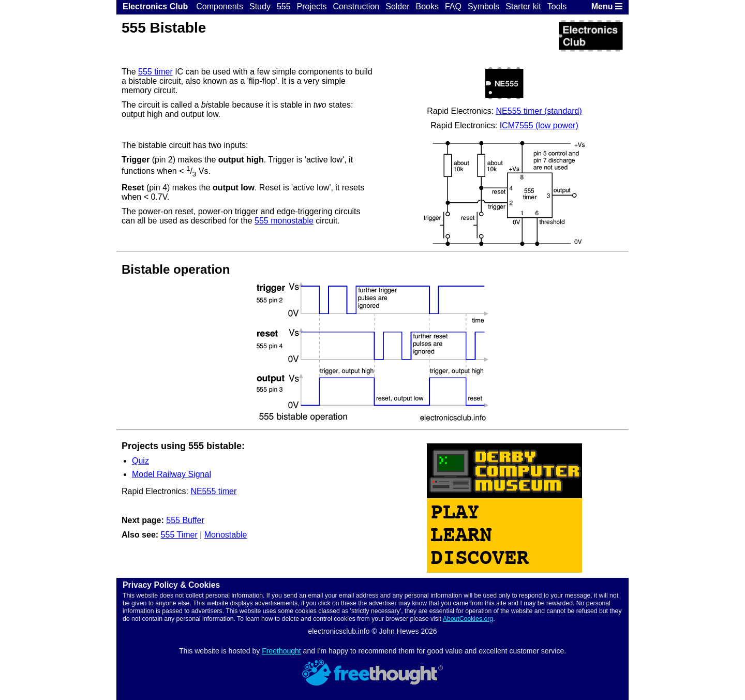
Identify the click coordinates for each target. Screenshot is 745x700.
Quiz (140, 461)
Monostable (226, 535)
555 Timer (179, 535)
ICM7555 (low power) (539, 125)
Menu (607, 6)
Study (260, 6)
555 (284, 6)
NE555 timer (213, 491)
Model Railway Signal (172, 474)
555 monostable (284, 221)
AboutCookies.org (468, 619)
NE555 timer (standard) (539, 111)
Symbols (483, 6)
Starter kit (523, 6)
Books (427, 6)
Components (220, 6)
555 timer (155, 72)
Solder (397, 6)
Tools (557, 6)
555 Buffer (185, 520)
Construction (356, 6)
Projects (312, 6)
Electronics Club (155, 6)
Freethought (281, 651)
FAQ (453, 6)
